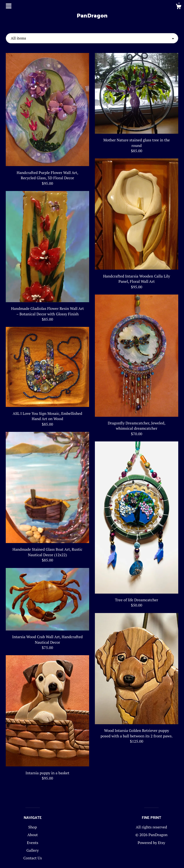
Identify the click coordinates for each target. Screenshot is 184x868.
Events (33, 843)
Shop (33, 827)
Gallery (32, 850)
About (33, 835)
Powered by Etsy (152, 843)
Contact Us (32, 858)
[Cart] (178, 7)
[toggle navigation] (9, 6)
